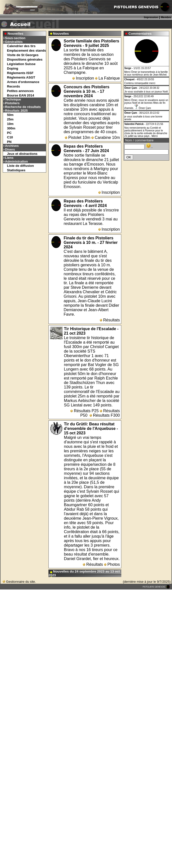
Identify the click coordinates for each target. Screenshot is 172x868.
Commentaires (140, 34)
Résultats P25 (85, 411)
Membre (166, 17)
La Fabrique (107, 78)
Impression (151, 17)
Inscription (83, 78)
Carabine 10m (106, 138)
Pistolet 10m (78, 138)
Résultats (110, 320)
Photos (112, 564)
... (149, 147)
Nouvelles (16, 34)
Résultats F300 (105, 415)
